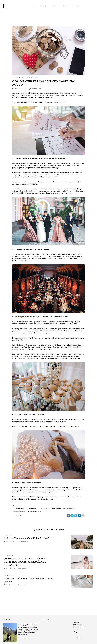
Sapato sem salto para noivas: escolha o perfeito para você (29, 580)
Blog (55, 6)
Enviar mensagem (79, 623)
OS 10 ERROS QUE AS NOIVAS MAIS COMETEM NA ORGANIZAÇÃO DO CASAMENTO (26, 562)
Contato (76, 6)
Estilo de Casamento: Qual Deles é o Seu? (26, 538)
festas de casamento (56, 508)
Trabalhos (44, 6)
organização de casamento (19, 512)
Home (33, 6)
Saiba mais (25, 636)
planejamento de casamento (34, 512)
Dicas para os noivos (44, 508)
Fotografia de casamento (69, 508)
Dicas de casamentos (33, 77)
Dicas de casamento (32, 508)
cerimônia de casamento (19, 508)
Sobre (65, 6)
